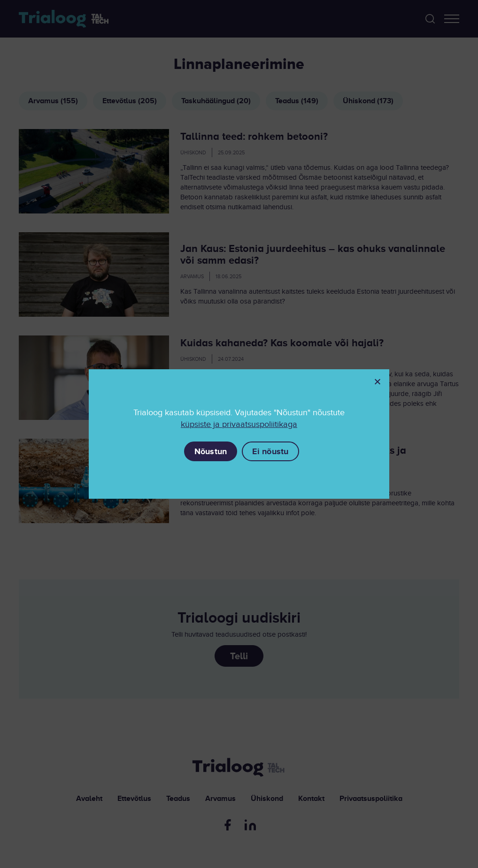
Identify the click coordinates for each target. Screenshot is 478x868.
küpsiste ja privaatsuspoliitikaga (239, 424)
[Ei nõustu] (377, 381)
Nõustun (211, 451)
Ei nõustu (270, 451)
